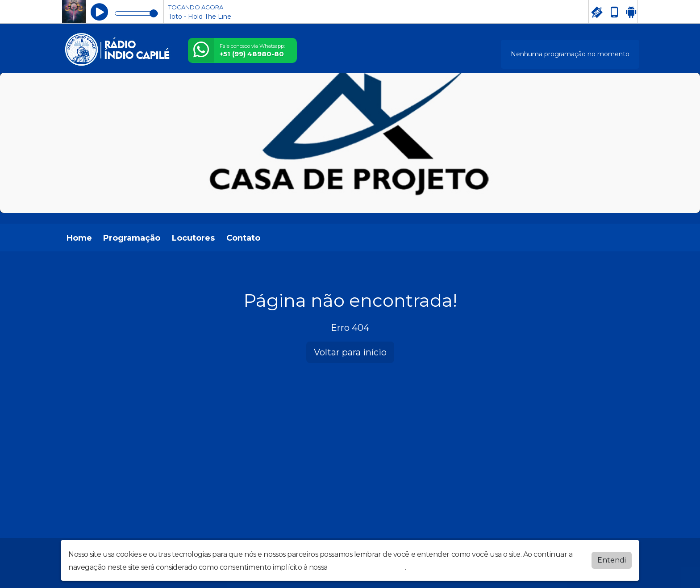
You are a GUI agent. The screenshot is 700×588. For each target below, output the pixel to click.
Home (79, 238)
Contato (243, 238)
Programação (132, 238)
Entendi (612, 560)
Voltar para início (350, 352)
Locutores (193, 238)
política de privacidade (367, 567)
